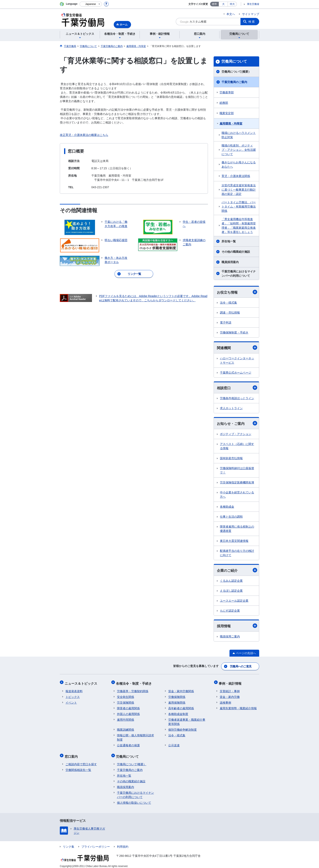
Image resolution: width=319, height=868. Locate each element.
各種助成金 (227, 507)
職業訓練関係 (126, 728)
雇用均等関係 (126, 718)
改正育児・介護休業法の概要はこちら (84, 135)
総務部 (224, 103)
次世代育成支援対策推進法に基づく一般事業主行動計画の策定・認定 (239, 190)
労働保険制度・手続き (234, 333)
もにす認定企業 (230, 612)
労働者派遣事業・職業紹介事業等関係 (187, 720)
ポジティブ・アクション (236, 435)
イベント (71, 701)
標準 (214, 4)
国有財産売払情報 (231, 459)
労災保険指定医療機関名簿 (237, 483)
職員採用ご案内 (230, 637)
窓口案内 (72, 754)
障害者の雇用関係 (128, 707)
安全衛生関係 (126, 695)
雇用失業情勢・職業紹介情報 (238, 707)
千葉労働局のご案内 (234, 82)
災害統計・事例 (230, 690)
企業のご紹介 (237, 571)
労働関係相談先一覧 (78, 766)
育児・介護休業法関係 (236, 176)
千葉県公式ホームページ (236, 373)
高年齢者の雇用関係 (181, 707)
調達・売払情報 (230, 313)
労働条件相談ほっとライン (237, 399)
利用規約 (123, 843)
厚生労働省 (253, 4)
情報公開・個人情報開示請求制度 (135, 736)
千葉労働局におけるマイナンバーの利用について (239, 274)
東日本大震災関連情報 (234, 541)
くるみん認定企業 (231, 582)
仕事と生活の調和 (231, 517)
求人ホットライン (231, 409)
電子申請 (226, 323)
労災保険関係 (126, 701)
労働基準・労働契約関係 (133, 690)
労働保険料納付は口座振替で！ (237, 471)
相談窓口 (237, 388)
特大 (232, 4)
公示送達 (174, 744)
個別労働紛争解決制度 (182, 728)
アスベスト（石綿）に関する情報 (237, 447)
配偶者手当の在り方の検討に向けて (237, 554)
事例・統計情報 (231, 683)
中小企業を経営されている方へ (237, 495)
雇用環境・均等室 (231, 124)
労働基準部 (227, 92)
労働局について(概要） (236, 72)
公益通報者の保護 (128, 744)
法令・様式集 (228, 303)
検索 (252, 22)
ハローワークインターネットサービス (237, 361)
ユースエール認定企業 (234, 602)
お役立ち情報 (237, 292)
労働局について (234, 61)
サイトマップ (251, 14)
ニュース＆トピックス (82, 683)
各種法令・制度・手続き (135, 683)
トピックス (73, 695)
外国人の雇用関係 (128, 712)
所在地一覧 (229, 241)
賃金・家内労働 (230, 695)
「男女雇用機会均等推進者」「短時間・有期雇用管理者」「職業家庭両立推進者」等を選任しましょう (239, 226)
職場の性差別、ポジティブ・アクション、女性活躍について (239, 150)
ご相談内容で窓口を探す (81, 761)
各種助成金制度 (178, 712)
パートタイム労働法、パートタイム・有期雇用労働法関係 (239, 207)
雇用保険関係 (177, 701)
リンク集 (69, 843)
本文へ (231, 14)
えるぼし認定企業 (231, 592)
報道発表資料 (74, 690)
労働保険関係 (177, 695)
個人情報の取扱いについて (134, 799)
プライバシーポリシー (96, 843)
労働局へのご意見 (241, 667)
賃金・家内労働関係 (181, 690)
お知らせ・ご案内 (237, 424)
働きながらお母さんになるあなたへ (239, 165)
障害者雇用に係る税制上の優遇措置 (237, 529)
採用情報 (237, 627)
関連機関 (237, 348)
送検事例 (225, 701)
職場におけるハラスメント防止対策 (239, 135)
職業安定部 (227, 113)
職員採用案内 (230, 262)
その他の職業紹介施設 (236, 252)
